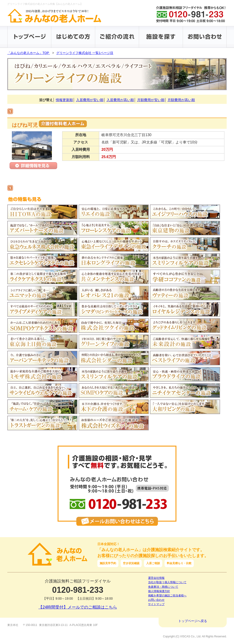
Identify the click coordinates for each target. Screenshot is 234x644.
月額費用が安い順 (151, 100)
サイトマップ (156, 604)
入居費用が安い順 (90, 100)
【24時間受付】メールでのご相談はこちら (78, 607)
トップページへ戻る (193, 621)
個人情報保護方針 (159, 591)
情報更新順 (64, 100)
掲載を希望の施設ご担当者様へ (167, 595)
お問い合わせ (156, 600)
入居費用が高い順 (120, 100)
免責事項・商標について (163, 587)
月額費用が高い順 (181, 100)
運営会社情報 (156, 578)
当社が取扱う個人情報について (167, 582)
